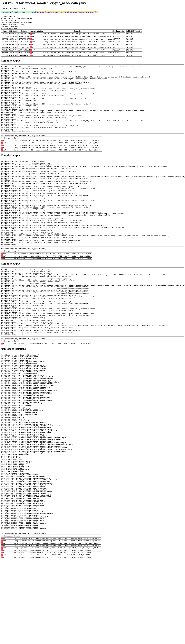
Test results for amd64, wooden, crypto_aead (52, 12)
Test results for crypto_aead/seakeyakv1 (84, 12)
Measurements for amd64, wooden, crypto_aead (18, 12)
